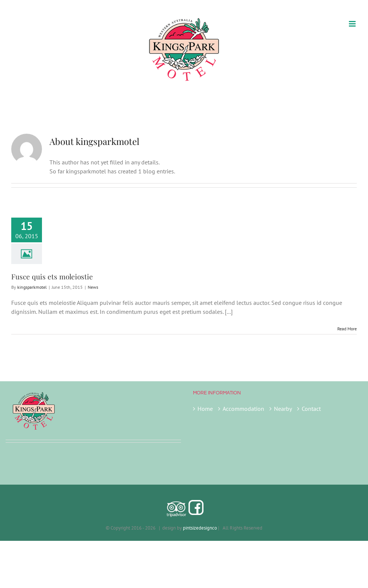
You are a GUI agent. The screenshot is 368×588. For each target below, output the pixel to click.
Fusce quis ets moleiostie (52, 276)
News (93, 287)
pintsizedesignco (200, 528)
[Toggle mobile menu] (353, 24)
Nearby (283, 409)
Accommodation (243, 409)
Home (205, 409)
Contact (311, 409)
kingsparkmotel (32, 287)
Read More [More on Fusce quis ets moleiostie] (347, 329)
